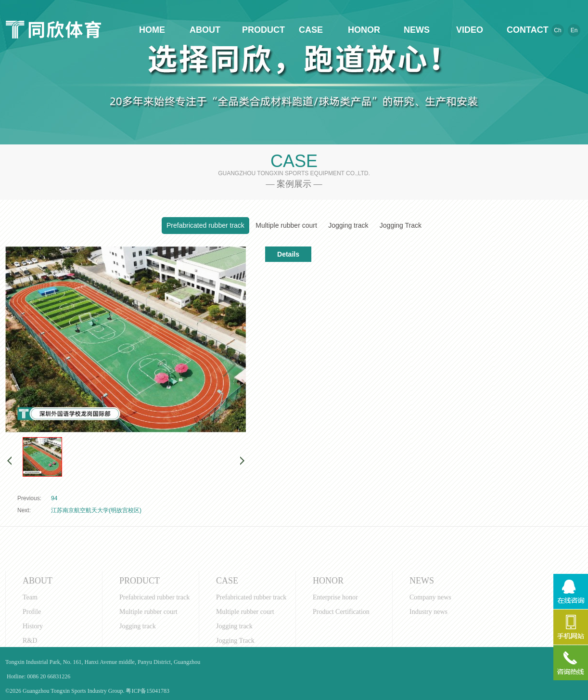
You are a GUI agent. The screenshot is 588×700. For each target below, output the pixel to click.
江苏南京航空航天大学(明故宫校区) (96, 510)
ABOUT (205, 30)
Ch (557, 30)
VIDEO (470, 30)
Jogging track (348, 225)
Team (30, 637)
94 (54, 498)
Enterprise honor (335, 637)
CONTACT (523, 30)
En (574, 30)
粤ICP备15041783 (147, 691)
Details (288, 254)
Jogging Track (401, 225)
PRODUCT (258, 30)
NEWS (417, 30)
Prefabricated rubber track (205, 225)
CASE (311, 30)
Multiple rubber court (286, 225)
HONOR (364, 30)
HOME (152, 30)
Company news (430, 637)
